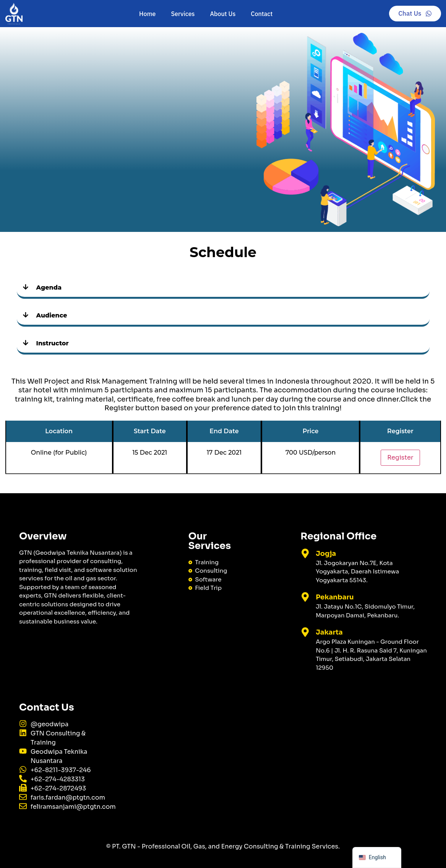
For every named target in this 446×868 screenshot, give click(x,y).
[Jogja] (305, 553)
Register (400, 457)
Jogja (326, 554)
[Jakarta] (305, 632)
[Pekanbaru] (305, 597)
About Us (223, 14)
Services (183, 14)
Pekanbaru (335, 597)
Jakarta (329, 632)
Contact (262, 14)
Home (147, 14)
